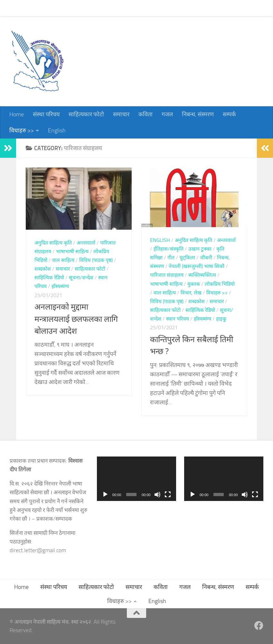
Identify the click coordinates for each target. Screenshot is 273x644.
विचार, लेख (191, 293)
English (57, 130)
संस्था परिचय (41, 8)
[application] (136, 479)
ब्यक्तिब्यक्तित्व (202, 275)
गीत (171, 258)
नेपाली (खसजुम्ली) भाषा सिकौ (197, 266)
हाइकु (221, 319)
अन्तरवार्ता (86, 243)
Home (12, 8)
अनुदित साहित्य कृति (53, 243)
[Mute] (157, 495)
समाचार (116, 8)
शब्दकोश (43, 269)
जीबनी (206, 258)
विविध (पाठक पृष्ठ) (96, 260)
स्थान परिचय (178, 319)
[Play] (105, 495)
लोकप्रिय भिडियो (220, 284)
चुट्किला (187, 258)
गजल (162, 8)
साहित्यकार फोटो (81, 8)
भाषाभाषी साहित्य (72, 251)
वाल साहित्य (63, 260)
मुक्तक (194, 284)
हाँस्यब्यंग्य (60, 286)
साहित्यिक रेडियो (49, 278)
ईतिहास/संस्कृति (169, 249)
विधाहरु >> (22, 130)
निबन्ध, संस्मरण (193, 8)
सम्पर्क (225, 8)
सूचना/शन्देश (81, 278)
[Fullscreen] (168, 495)
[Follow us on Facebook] (259, 626)
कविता (141, 8)
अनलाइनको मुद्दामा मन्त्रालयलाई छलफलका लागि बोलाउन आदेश (76, 319)
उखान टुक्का (200, 249)
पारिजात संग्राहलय (167, 275)
